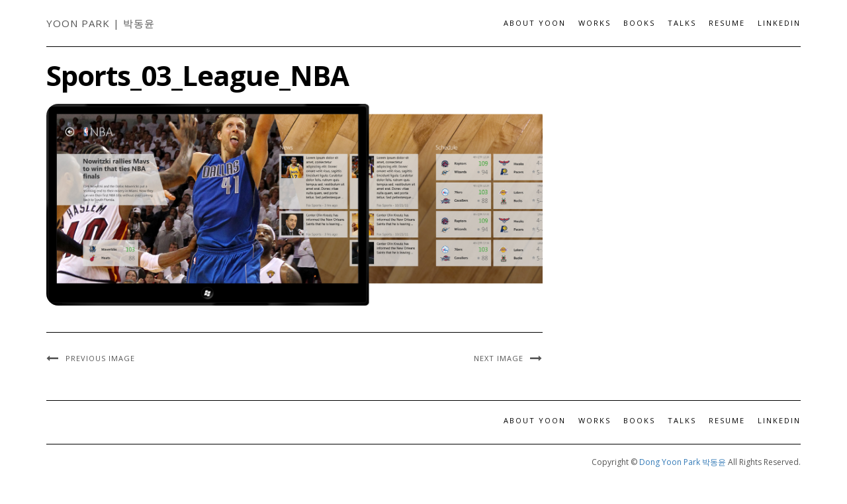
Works (595, 23)
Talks (682, 23)
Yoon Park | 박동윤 (101, 23)
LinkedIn (779, 23)
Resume (727, 23)
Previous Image (100, 358)
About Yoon (535, 23)
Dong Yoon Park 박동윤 (683, 462)
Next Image (499, 358)
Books (639, 23)
